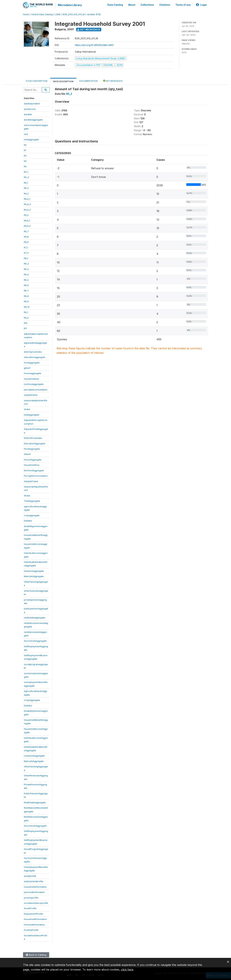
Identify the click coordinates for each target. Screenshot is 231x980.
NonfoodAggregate (34, 470)
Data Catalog (115, 5)
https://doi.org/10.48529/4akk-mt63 (94, 45)
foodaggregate (32, 362)
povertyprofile (31, 897)
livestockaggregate (34, 571)
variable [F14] (94, 14)
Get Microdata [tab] (113, 80)
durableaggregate (33, 119)
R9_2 (26, 317)
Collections (147, 5)
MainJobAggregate (34, 576)
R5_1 (26, 172)
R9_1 (26, 312)
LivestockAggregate (34, 756)
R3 (25, 161)
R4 (25, 166)
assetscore (30, 109)
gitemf (27, 368)
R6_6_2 (27, 225)
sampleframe (31, 395)
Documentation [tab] (88, 81)
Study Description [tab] (37, 81)
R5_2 (26, 177)
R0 (25, 145)
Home (26, 14)
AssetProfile (30, 908)
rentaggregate (31, 139)
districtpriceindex (33, 351)
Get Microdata (89, 29)
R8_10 (27, 307)
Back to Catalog (36, 955)
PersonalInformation (34, 924)
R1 (25, 150)
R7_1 (26, 247)
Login (201, 5)
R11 (25, 328)
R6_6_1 (27, 220)
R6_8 (26, 236)
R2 (25, 155)
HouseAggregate (33, 459)
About (132, 5)
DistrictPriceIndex (33, 438)
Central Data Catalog (42, 14)
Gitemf (27, 454)
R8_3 (26, 269)
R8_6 (26, 285)
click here (127, 970)
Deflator (28, 520)
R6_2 (26, 188)
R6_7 (26, 231)
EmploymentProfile (33, 913)
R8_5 (26, 280)
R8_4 (26, 274)
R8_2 (26, 263)
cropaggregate (32, 515)
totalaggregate (32, 414)
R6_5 (26, 215)
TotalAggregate (32, 501)
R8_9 (26, 301)
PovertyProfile (31, 930)
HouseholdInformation (35, 919)
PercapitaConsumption (36, 475)
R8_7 (26, 290)
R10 (26, 323)
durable (28, 114)
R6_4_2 (27, 204)
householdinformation (35, 886)
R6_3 (26, 193)
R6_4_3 (27, 209)
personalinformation (34, 892)
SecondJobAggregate (35, 641)
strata (27, 409)
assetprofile (30, 876)
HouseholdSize (32, 465)
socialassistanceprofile (36, 903)
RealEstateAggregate (35, 802)
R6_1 (26, 182)
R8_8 (26, 296)
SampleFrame (31, 481)
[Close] (228, 962)
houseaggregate (33, 373)
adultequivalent (32, 103)
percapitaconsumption (36, 389)
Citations (165, 5)
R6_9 (26, 242)
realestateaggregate (35, 617)
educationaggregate (35, 357)
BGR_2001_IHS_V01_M (74, 14)
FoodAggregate (32, 448)
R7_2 (26, 252)
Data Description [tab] (63, 81)
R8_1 (26, 258)
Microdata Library (70, 5)
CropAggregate (32, 700)
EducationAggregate (35, 443)
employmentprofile (34, 881)
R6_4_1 (27, 199)
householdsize (31, 378)
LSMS (58, 14)
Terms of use (183, 5)
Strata (27, 495)
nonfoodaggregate (34, 384)
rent (26, 134)
